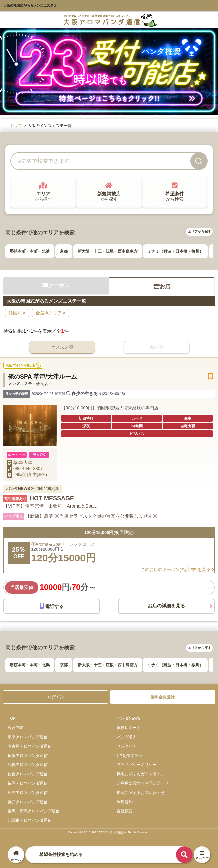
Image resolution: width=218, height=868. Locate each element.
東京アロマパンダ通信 (28, 737)
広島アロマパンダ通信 (28, 792)
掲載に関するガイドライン (141, 774)
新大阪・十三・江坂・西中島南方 (108, 251)
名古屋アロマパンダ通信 (30, 746)
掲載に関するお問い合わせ (141, 792)
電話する (52, 606)
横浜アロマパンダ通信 (28, 755)
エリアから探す (199, 231)
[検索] (199, 161)
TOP (12, 718)
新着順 (156, 347)
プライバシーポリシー (137, 764)
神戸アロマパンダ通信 (28, 802)
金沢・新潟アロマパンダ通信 (34, 811)
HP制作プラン (129, 755)
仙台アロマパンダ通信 (28, 774)
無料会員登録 (163, 697)
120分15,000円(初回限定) (109, 532)
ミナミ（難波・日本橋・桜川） (175, 251)
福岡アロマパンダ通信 (28, 783)
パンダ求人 (127, 737)
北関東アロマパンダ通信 (30, 820)
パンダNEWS (128, 718)
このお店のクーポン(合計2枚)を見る (178, 569)
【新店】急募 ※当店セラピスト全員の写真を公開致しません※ (91, 516)
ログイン (56, 697)
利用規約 (125, 802)
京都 (64, 251)
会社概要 (125, 811)
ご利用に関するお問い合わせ (143, 783)
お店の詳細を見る (166, 606)
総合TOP (16, 727)
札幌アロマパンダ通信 (28, 764)
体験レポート (129, 727)
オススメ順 (62, 347)
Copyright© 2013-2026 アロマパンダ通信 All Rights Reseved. (109, 832)
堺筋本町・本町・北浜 (30, 251)
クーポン (56, 285)
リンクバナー (129, 746)
